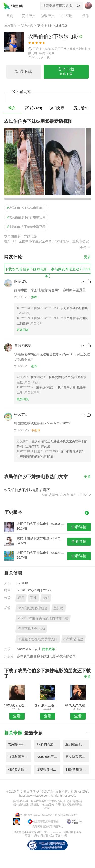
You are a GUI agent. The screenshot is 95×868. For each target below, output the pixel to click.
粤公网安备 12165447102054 (36, 814)
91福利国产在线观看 (20, 757)
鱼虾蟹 (58, 608)
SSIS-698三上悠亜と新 (48, 757)
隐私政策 (49, 649)
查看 (17, 716)
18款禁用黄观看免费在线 (77, 770)
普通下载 (24, 72)
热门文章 (57, 108)
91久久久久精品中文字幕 (78, 705)
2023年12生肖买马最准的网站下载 (43, 618)
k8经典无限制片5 (20, 770)
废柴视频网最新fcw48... (48, 770)
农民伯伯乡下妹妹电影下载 (26, 227)
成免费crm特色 (19, 744)
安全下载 (66, 72)
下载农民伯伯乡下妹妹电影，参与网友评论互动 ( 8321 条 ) (48, 270)
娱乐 (21, 598)
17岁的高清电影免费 (48, 744)
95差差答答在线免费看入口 (38, 639)
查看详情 (79, 527)
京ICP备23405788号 (66, 814)
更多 (85, 247)
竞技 (33, 598)
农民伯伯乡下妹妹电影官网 (26, 217)
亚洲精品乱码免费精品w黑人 (77, 744)
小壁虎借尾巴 (73, 639)
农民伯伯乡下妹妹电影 (13, 6)
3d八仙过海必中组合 (33, 608)
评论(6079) (33, 108)
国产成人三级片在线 (48, 705)
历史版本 (81, 108)
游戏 (46, 598)
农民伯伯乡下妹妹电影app (26, 208)
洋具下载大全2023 (31, 629)
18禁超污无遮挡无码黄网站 (17, 705)
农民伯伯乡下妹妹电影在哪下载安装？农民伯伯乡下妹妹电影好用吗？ (30, 490)
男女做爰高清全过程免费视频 (77, 757)
